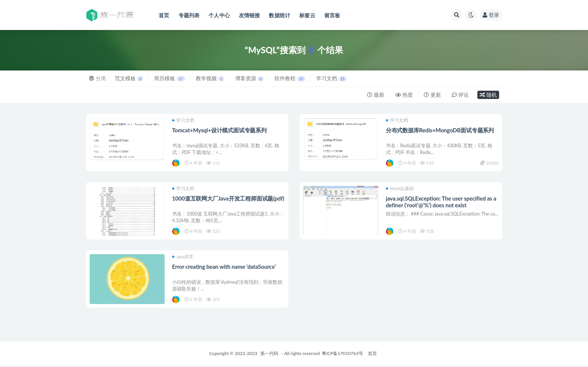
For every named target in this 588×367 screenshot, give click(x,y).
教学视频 (210, 78)
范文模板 (129, 78)
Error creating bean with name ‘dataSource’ (224, 268)
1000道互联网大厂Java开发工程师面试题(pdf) (228, 199)
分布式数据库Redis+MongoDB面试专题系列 (440, 130)
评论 (460, 95)
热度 (404, 95)
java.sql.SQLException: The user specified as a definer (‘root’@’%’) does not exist (441, 202)
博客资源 (249, 78)
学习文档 (331, 78)
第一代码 (269, 355)
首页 (372, 355)
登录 (491, 15)
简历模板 (169, 78)
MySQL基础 (400, 189)
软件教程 (290, 78)
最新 (376, 95)
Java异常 (183, 258)
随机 (488, 95)
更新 (432, 95)
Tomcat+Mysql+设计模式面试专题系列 (219, 130)
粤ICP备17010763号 (342, 355)
